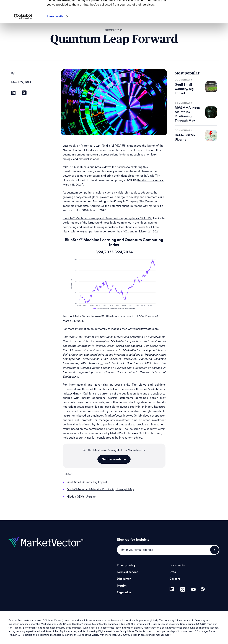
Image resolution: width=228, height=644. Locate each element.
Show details (55, 37)
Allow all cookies (198, 9)
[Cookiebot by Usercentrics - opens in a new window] (23, 37)
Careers (175, 579)
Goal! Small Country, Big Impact (184, 89)
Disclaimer (124, 579)
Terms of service (128, 572)
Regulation (124, 592)
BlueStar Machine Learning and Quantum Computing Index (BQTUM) (107, 218)
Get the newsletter (114, 459)
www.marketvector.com (143, 329)
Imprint (122, 586)
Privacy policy (126, 565)
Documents (177, 565)
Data (173, 572)
